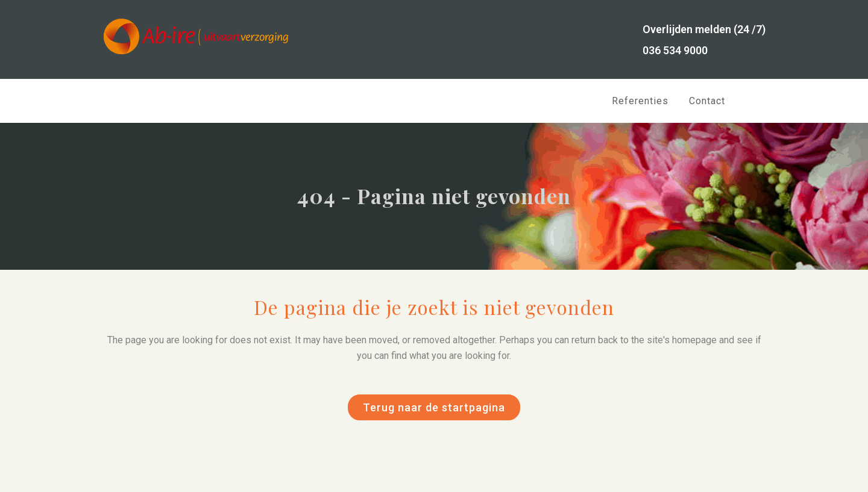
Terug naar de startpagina (434, 407)
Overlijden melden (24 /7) (704, 29)
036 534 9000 (675, 50)
